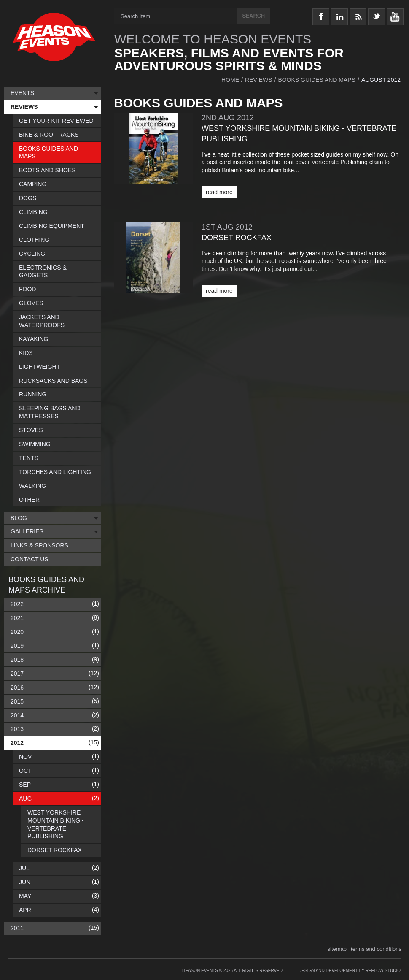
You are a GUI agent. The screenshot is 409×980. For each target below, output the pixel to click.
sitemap (337, 949)
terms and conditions (376, 949)
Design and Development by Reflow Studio (350, 971)
